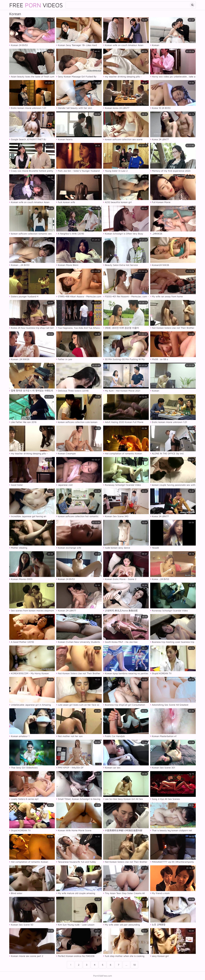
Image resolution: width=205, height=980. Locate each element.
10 (134, 965)
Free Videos (36, 5)
